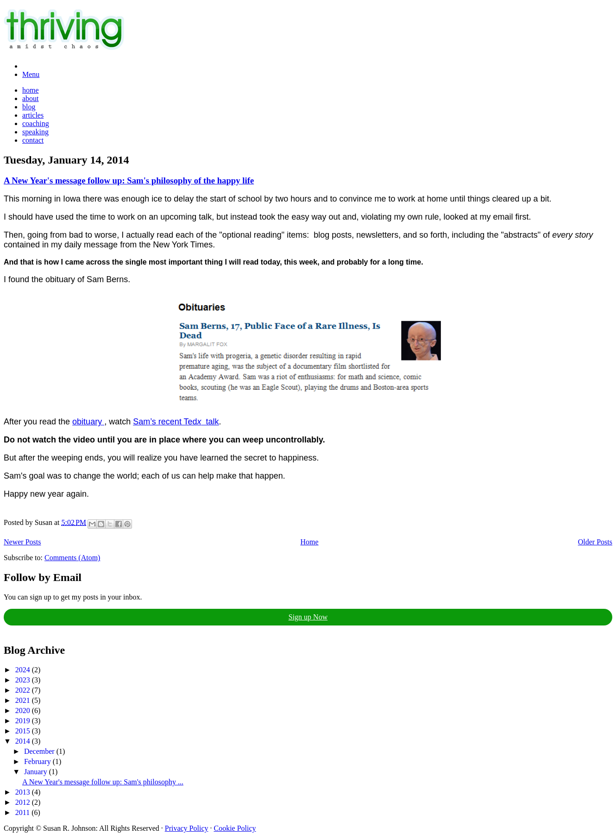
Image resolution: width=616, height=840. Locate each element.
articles (33, 115)
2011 (23, 812)
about (31, 98)
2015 (24, 731)
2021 (24, 700)
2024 (24, 670)
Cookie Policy (235, 828)
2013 (24, 792)
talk (210, 422)
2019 (24, 721)
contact (33, 140)
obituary (88, 422)
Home (310, 542)
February (38, 761)
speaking (35, 132)
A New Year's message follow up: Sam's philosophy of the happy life (129, 180)
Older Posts (595, 542)
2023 (24, 680)
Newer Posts (22, 542)
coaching (36, 123)
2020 (24, 711)
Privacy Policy (187, 828)
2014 (24, 741)
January (37, 772)
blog (29, 107)
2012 (24, 802)
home (31, 90)
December (40, 751)
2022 (24, 690)
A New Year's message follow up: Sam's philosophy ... (103, 782)
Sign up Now (308, 617)
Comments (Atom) (72, 558)
